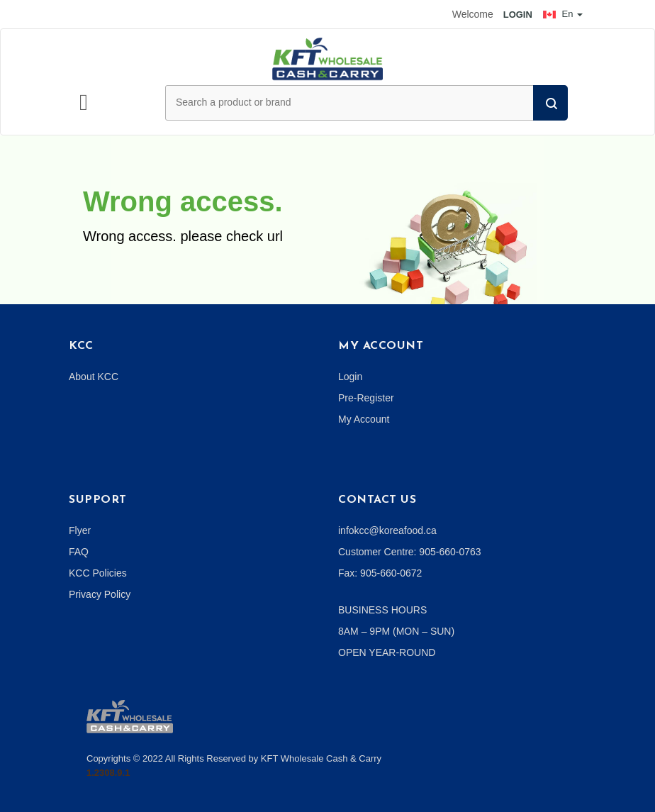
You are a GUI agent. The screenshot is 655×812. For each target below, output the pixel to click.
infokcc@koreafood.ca (387, 530)
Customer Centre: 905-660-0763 (410, 552)
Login (350, 377)
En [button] (563, 14)
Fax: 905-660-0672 (380, 573)
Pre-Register (366, 398)
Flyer (80, 530)
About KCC (94, 377)
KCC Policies (98, 573)
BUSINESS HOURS (382, 610)
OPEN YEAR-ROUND (387, 652)
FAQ (79, 552)
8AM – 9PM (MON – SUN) (396, 631)
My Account (364, 419)
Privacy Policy (100, 594)
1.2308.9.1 (108, 773)
